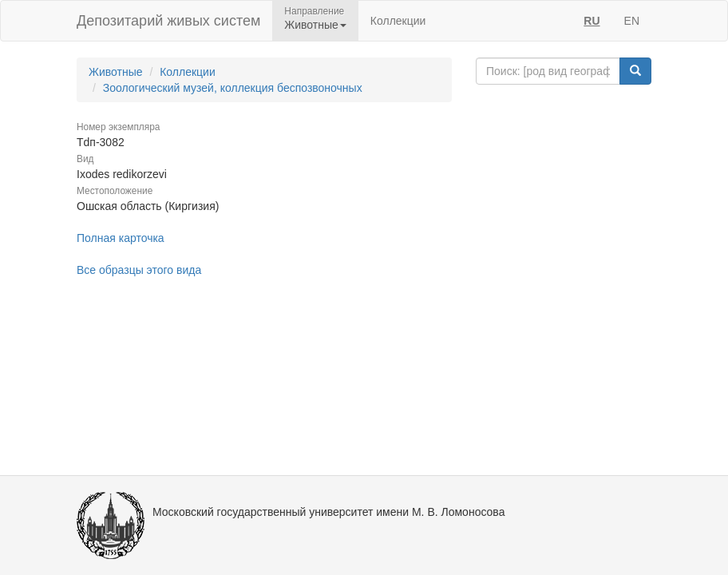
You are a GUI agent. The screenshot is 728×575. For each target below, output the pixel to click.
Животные (116, 72)
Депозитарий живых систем (168, 21)
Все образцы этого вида (139, 270)
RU (591, 21)
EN (632, 21)
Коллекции (398, 21)
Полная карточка (121, 238)
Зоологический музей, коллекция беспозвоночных (233, 88)
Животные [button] (315, 25)
